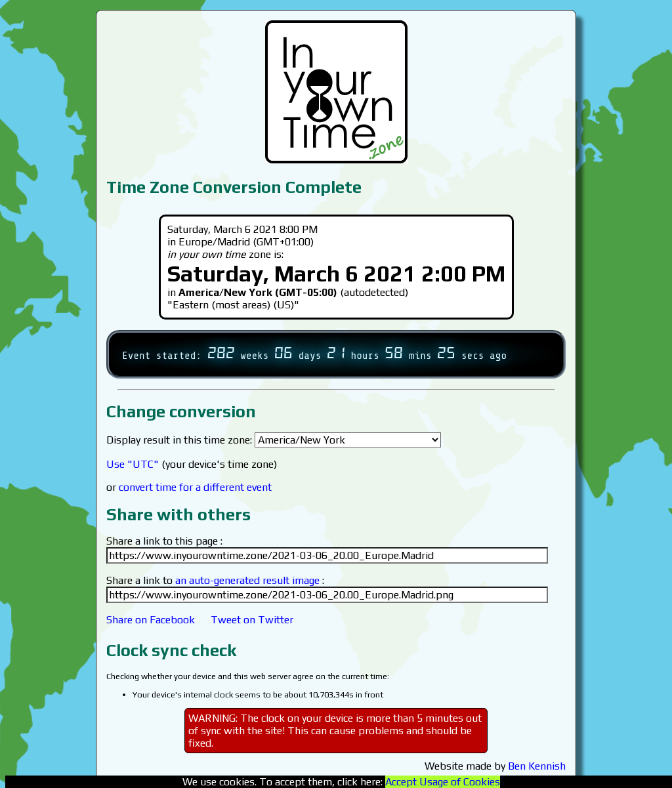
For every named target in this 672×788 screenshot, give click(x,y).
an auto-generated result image (247, 580)
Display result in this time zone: (274, 440)
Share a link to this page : (164, 541)
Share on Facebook (151, 620)
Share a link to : (215, 580)
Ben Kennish (537, 766)
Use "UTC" (133, 464)
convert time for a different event (195, 487)
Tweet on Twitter (252, 620)
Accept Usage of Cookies (443, 782)
